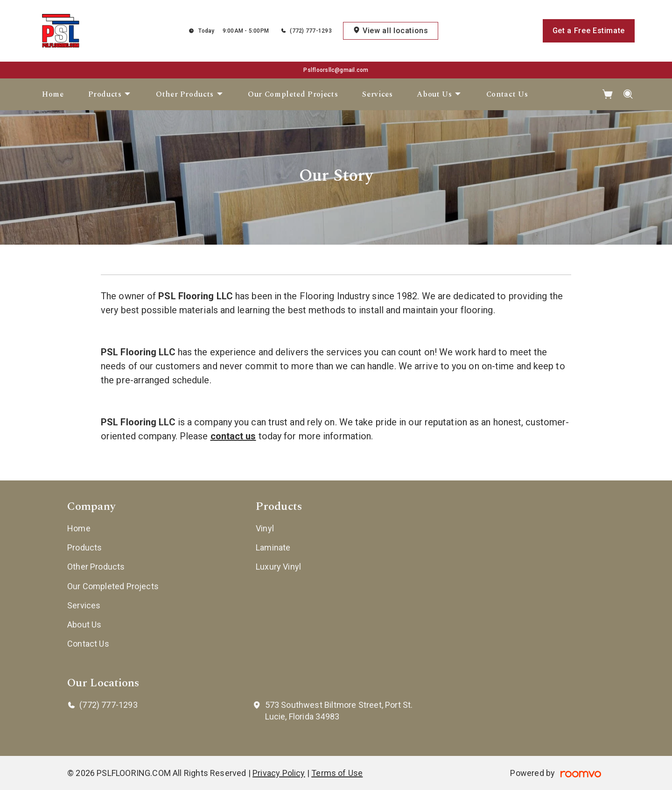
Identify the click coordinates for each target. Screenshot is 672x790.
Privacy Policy (279, 773)
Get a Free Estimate (589, 31)
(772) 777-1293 (311, 31)
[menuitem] (53, 94)
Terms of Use (337, 773)
